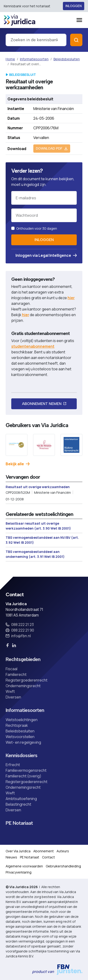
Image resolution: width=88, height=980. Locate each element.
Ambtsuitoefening (21, 799)
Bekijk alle (18, 464)
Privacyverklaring (19, 872)
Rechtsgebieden (23, 659)
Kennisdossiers (21, 755)
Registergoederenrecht (27, 680)
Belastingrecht (18, 804)
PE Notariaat (19, 823)
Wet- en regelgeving (23, 742)
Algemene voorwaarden (24, 866)
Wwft (10, 691)
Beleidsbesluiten (67, 59)
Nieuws (11, 857)
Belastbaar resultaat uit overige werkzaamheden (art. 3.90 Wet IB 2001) (38, 526)
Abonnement (44, 851)
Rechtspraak (17, 725)
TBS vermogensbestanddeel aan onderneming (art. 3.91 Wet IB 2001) (35, 554)
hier (71, 298)
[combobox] (36, 40)
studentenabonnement (33, 346)
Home (10, 59)
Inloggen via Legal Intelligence (46, 255)
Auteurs (63, 851)
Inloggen (74, 6)
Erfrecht (13, 765)
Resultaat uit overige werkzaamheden (38, 487)
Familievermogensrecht (26, 770)
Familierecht (16, 674)
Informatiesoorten (34, 59)
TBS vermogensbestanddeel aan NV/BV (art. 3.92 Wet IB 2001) (42, 540)
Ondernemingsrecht (23, 686)
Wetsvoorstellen (20, 737)
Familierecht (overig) (23, 776)
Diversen (13, 697)
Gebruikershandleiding (63, 866)
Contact (48, 857)
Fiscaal (11, 669)
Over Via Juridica (18, 851)
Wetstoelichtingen (22, 720)
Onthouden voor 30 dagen (37, 228)
